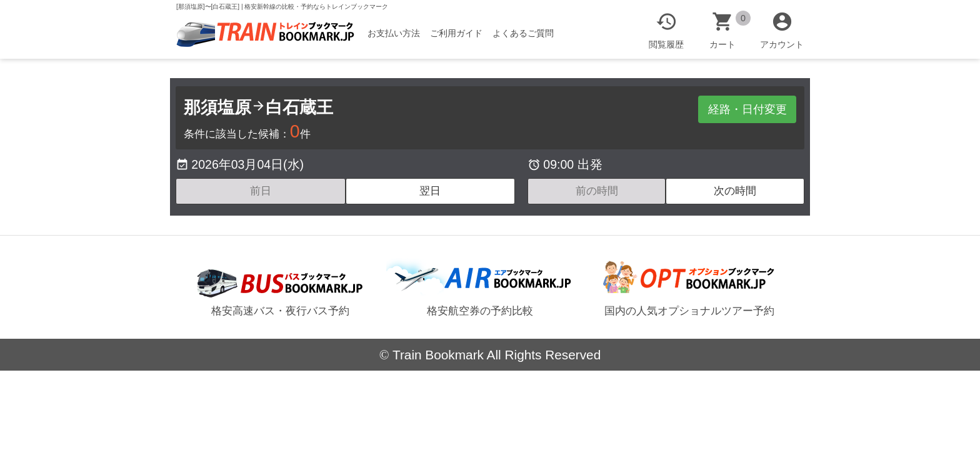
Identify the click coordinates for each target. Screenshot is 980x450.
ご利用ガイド (462, 33)
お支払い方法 (399, 33)
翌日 (430, 191)
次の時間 (735, 191)
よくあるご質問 (529, 33)
